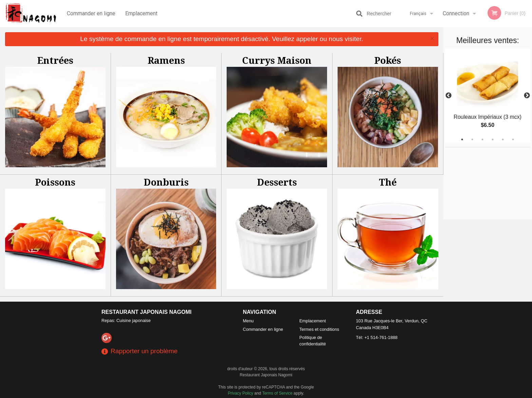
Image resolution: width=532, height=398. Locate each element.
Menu (248, 321)
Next (527, 96)
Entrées (55, 60)
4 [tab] (493, 139)
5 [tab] (503, 139)
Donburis (166, 182)
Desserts (277, 182)
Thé (388, 182)
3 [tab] (482, 139)
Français (418, 13)
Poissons (55, 182)
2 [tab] (472, 139)
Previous (449, 96)
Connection (456, 13)
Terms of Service (277, 393)
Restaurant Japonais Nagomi (147, 312)
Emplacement (141, 13)
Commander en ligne (91, 13)
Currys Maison (277, 60)
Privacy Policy (241, 393)
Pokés (388, 60)
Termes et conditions (319, 329)
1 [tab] (462, 139)
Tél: (377, 337)
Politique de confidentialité (312, 341)
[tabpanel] (488, 96)
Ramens (166, 60)
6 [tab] (513, 139)
